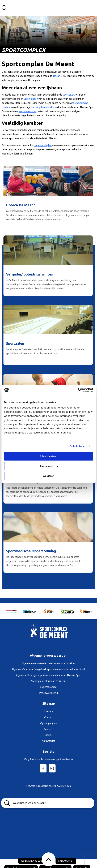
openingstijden (43, 145)
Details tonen (78, 446)
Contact (48, 717)
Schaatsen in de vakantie (34, 861)
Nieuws (49, 735)
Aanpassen (49, 466)
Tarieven (49, 729)
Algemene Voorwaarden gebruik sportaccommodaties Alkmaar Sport (48, 669)
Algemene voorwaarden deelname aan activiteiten (48, 663)
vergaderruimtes (28, 111)
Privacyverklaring (49, 693)
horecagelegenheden (43, 107)
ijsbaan (56, 76)
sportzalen (69, 95)
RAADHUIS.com (63, 786)
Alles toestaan (49, 456)
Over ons (48, 711)
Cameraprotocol (49, 687)
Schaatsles (64, 861)
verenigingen (31, 99)
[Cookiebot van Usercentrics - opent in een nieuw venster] (78, 390)
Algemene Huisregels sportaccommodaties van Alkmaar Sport (49, 675)
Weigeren (48, 476)
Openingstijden (49, 723)
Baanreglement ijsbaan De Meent (48, 681)
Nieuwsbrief (48, 741)
